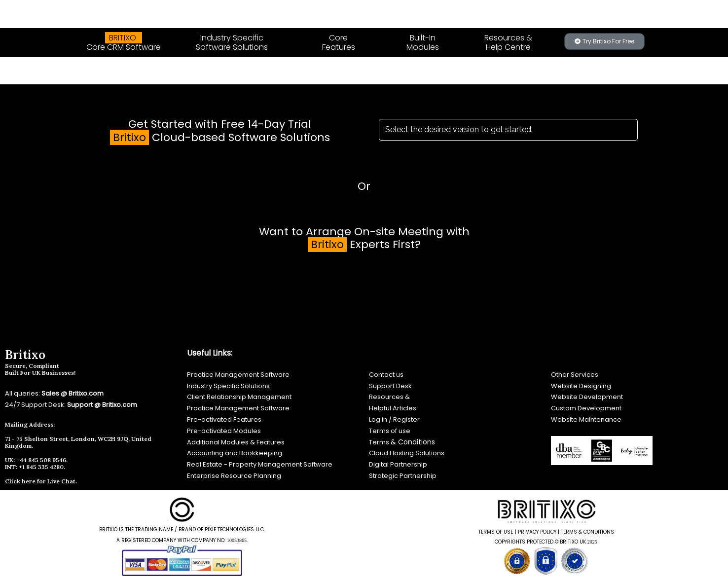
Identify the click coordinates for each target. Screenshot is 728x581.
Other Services (575, 375)
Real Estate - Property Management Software (260, 464)
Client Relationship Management (239, 397)
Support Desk (390, 386)
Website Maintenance (586, 419)
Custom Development (586, 408)
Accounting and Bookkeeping (235, 453)
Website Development (587, 397)
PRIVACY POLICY (537, 532)
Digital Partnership (398, 464)
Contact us (386, 375)
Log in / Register (394, 419)
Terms (380, 442)
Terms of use (390, 431)
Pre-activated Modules (224, 431)
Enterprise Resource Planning (234, 476)
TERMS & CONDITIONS (587, 532)
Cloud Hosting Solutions (407, 453)
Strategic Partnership (403, 476)
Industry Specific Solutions (228, 386)
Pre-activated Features (224, 419)
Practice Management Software (238, 375)
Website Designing (582, 386)
